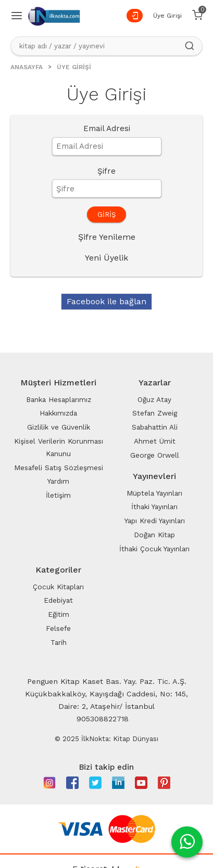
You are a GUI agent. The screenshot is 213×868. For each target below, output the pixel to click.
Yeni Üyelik (106, 258)
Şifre (106, 171)
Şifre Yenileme (107, 237)
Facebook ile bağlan (106, 301)
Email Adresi (107, 128)
